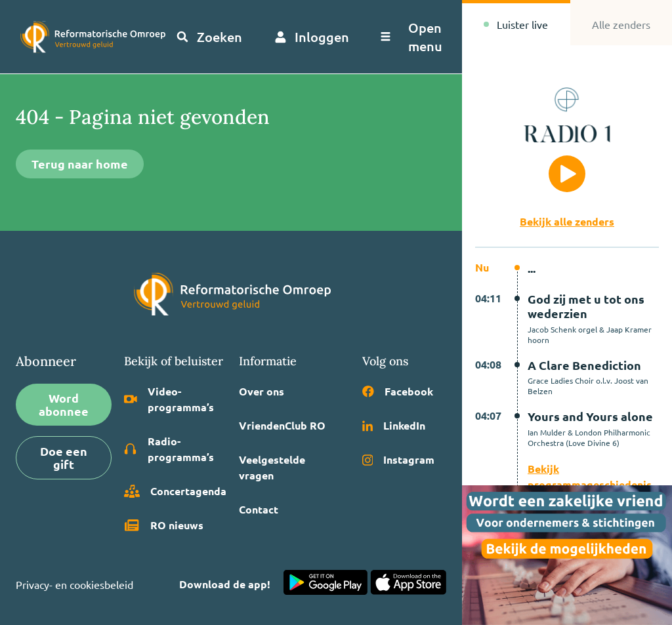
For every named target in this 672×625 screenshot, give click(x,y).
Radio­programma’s (169, 449)
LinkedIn (394, 425)
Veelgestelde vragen (272, 467)
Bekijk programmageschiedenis (590, 476)
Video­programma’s (169, 399)
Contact (259, 509)
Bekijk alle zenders (567, 221)
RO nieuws (164, 525)
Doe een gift (64, 457)
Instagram (399, 459)
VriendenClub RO (282, 425)
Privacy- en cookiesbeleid (74, 584)
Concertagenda (175, 491)
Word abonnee (64, 404)
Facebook (398, 391)
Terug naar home (80, 164)
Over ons (262, 391)
